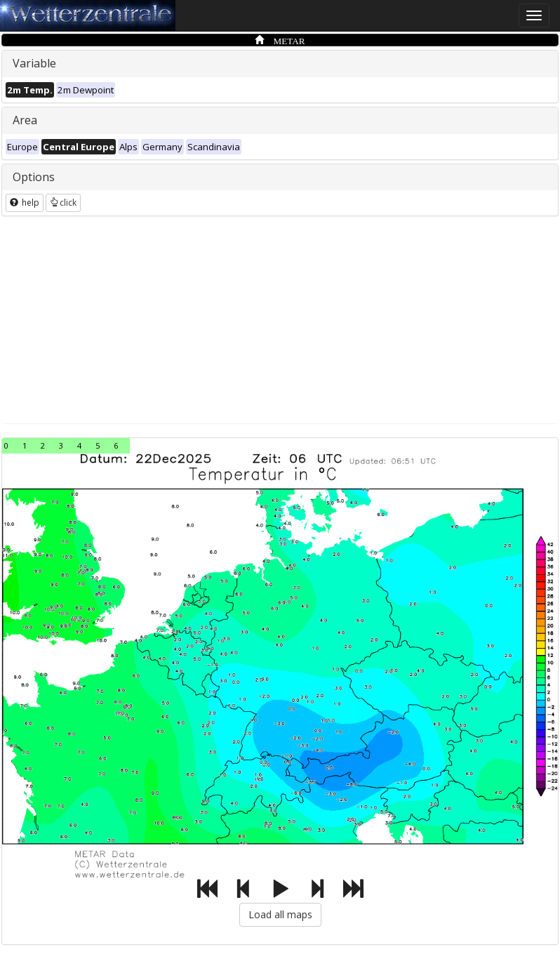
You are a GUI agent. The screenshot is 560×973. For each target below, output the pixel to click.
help (25, 203)
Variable (34, 63)
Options (34, 177)
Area (25, 120)
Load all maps (280, 914)
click (63, 203)
